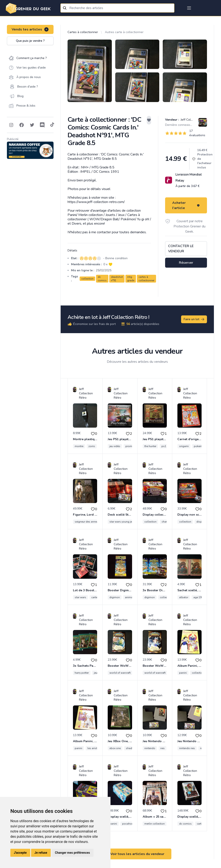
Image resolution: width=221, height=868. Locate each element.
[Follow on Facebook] (22, 125)
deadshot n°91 (117, 279)
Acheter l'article (186, 205)
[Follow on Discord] (42, 125)
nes (163, 748)
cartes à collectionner (146, 279)
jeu (96, 673)
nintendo (150, 748)
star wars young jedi (122, 522)
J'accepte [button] (20, 853)
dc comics (102, 279)
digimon (115, 597)
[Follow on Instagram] (11, 125)
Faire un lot (194, 319)
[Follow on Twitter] (32, 125)
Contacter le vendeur (181, 249)
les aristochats (96, 748)
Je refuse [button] (41, 853)
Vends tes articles (30, 29)
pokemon (200, 446)
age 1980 (199, 597)
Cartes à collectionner (83, 32)
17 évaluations (197, 133)
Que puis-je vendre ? (30, 41)
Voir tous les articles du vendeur (137, 854)
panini (183, 673)
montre (79, 446)
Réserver (186, 263)
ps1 (164, 446)
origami (184, 446)
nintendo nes (187, 748)
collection (87, 279)
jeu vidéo (115, 446)
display (201, 522)
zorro (92, 446)
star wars (80, 597)
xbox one (115, 748)
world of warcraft (120, 673)
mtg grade (131, 279)
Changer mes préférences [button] (73, 853)
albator (184, 597)
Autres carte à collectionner (124, 32)
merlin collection (155, 824)
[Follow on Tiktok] (52, 125)
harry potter (82, 673)
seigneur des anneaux (88, 522)
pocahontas (130, 824)
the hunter (150, 446)
